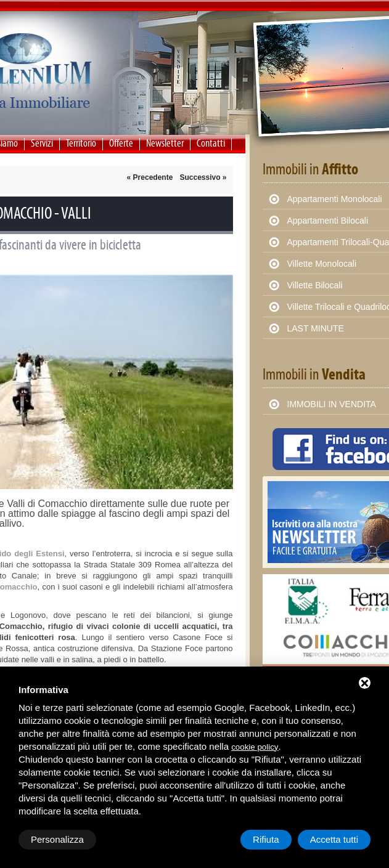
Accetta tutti (334, 839)
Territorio (81, 143)
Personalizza (57, 839)
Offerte (121, 143)
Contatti (211, 143)
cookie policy (255, 747)
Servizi (42, 143)
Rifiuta (266, 839)
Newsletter (165, 143)
